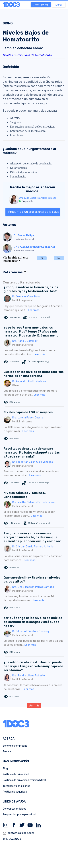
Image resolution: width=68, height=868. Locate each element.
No (59, 258)
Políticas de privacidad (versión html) (24, 780)
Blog (5, 769)
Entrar (59, 5)
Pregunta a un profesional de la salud (34, 212)
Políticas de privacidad (16, 774)
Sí (42, 258)
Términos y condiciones (16, 786)
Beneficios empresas (15, 746)
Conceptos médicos (14, 809)
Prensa (7, 752)
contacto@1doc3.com (18, 833)
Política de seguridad (15, 792)
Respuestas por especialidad (19, 815)
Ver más (34, 705)
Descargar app (41, 5)
